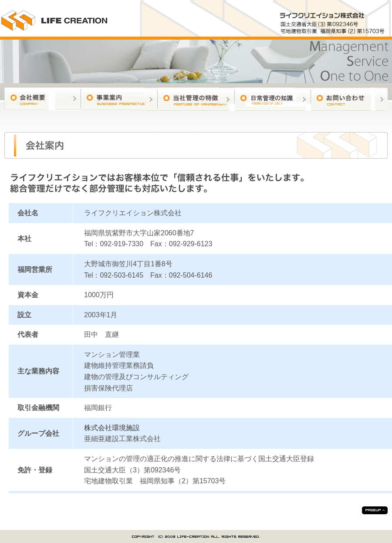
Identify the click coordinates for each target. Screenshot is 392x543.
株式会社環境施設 (112, 428)
